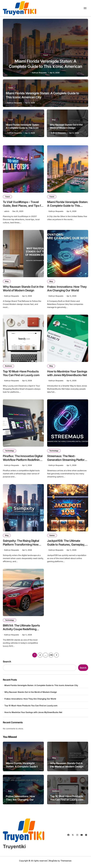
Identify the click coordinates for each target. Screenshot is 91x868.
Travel (45, 54)
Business (9, 367)
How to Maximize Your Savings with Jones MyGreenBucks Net (62, 377)
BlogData (53, 864)
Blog (54, 120)
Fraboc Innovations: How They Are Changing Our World (30, 702)
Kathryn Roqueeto (39, 73)
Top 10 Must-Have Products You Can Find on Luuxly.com (31, 709)
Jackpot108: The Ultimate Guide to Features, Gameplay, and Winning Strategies (67, 547)
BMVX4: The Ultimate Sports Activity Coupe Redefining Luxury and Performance (22, 632)
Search (7, 665)
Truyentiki (14, 850)
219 (51, 658)
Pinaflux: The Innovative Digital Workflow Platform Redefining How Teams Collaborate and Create (20, 464)
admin (7, 212)
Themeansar (66, 864)
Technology (10, 452)
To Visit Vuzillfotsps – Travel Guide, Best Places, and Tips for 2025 (22, 206)
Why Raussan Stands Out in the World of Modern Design (66, 126)
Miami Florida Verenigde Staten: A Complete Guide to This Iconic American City (45, 66)
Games (52, 538)
